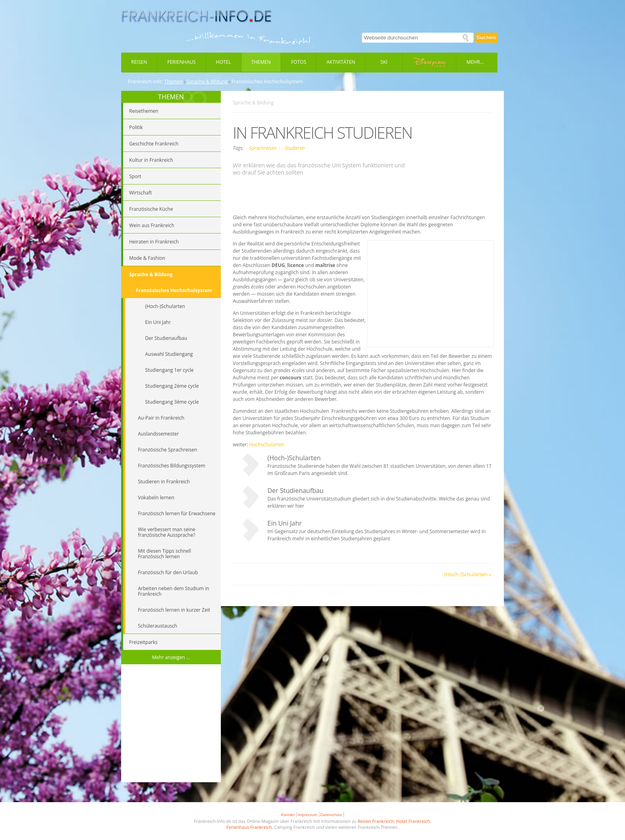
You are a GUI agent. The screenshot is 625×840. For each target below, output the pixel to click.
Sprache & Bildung (207, 82)
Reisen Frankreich (376, 821)
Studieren (295, 148)
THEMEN (171, 97)
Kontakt (288, 815)
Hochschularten (267, 445)
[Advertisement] (171, 724)
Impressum (308, 815)
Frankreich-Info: (145, 82)
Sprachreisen (263, 148)
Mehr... (475, 62)
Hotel (224, 62)
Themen (261, 62)
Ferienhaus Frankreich (249, 827)
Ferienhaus (182, 62)
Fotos (299, 62)
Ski (384, 62)
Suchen (486, 38)
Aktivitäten (341, 62)
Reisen (139, 62)
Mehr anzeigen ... (171, 657)
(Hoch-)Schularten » (468, 574)
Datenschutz (331, 815)
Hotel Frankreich (413, 821)
